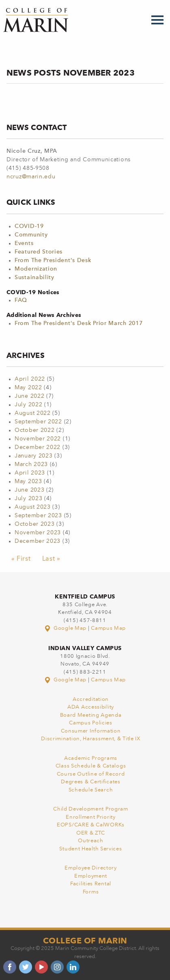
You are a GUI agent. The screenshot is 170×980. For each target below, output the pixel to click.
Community (31, 235)
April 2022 (30, 379)
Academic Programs (91, 758)
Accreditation (91, 699)
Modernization (36, 269)
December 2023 (38, 541)
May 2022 (28, 388)
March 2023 (31, 464)
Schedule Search (91, 790)
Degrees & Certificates (90, 782)
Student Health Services (90, 849)
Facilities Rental (91, 884)
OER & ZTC (91, 833)
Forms (91, 892)
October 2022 (34, 430)
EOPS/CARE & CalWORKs (91, 825)
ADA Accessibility (91, 707)
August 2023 (33, 507)
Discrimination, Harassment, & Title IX (91, 739)
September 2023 (38, 516)
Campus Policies (91, 723)
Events (24, 243)
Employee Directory (91, 868)
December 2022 (38, 447)
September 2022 (38, 422)
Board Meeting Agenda (91, 715)
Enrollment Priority (90, 817)
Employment (91, 876)
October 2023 (34, 524)
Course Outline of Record (91, 774)
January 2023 (33, 456)
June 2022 (29, 396)
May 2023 (28, 481)
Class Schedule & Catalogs (91, 766)
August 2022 (33, 413)
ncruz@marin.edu (31, 177)
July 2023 (28, 499)
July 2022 (28, 405)
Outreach (91, 841)
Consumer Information (91, 731)
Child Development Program (91, 809)
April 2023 (30, 473)
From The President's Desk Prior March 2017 (79, 323)
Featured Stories (39, 252)
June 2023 (29, 490)
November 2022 (38, 439)
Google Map (66, 628)
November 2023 (38, 533)
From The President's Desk (53, 260)
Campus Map (108, 628)
